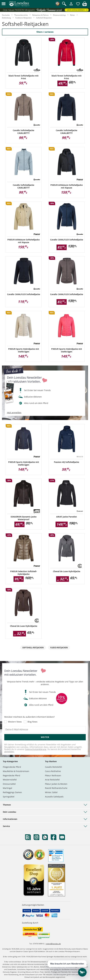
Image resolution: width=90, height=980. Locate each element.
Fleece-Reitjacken (59, 648)
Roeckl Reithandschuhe (56, 788)
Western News (15, 722)
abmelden (9, 752)
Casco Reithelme (53, 771)
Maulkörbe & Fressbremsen (16, 771)
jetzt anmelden (14, 413)
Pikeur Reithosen (53, 775)
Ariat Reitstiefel (52, 780)
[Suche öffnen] (64, 4)
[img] (85, 5)
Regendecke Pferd (11, 775)
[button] (4, 4)
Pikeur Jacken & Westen (56, 784)
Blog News (32, 722)
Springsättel (9, 797)
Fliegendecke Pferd (12, 767)
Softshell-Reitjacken (33, 648)
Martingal (7, 788)
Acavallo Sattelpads (54, 797)
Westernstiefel (10, 780)
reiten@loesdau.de (53, 944)
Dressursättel (9, 784)
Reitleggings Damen (12, 792)
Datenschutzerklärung (36, 749)
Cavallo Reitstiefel (53, 767)
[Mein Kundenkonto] (71, 5)
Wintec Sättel (51, 792)
